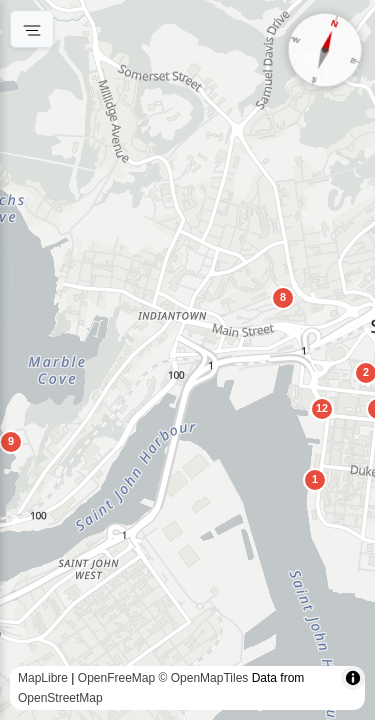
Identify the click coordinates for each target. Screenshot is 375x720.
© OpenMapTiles (204, 678)
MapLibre (43, 678)
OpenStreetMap (60, 698)
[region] (187, 360)
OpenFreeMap (116, 678)
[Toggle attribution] (353, 678)
